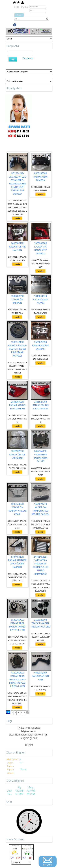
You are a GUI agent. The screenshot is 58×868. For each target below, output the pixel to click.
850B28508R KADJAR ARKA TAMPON (40, 177)
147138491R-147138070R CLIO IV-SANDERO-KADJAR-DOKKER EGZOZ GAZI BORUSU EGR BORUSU (17, 184)
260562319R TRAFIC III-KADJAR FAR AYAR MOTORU (41, 623)
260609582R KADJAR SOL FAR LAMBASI (41, 345)
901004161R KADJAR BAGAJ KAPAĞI (41, 299)
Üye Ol (16, 7)
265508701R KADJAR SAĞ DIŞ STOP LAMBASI (17, 405)
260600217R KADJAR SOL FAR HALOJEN (17, 247)
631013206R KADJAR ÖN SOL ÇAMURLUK (17, 455)
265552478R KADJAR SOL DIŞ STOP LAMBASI (40, 405)
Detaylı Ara (27, 58)
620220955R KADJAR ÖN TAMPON (17, 299)
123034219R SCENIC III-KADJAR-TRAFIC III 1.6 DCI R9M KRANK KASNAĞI (17, 349)
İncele (17, 218)
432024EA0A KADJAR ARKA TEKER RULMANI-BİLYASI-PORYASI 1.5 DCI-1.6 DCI (17, 679)
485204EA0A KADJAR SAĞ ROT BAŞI (41, 676)
